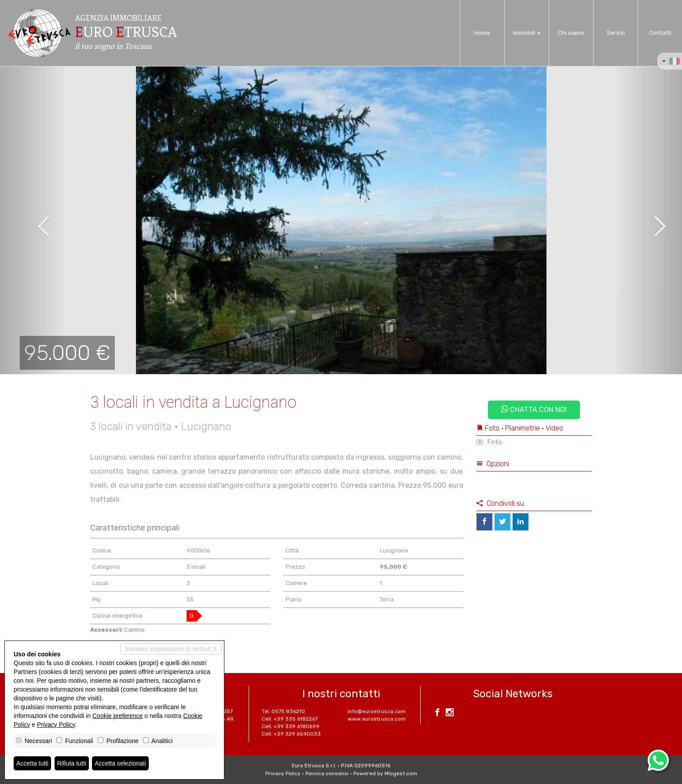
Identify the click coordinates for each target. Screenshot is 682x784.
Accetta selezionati (120, 763)
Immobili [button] (527, 33)
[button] (34, 220)
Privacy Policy (283, 773)
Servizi (616, 33)
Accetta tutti (32, 763)
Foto (489, 442)
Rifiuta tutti (72, 763)
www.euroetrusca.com (377, 719)
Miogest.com (401, 773)
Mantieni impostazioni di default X (171, 649)
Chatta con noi (534, 410)
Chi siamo (571, 33)
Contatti (660, 33)
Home (482, 33)
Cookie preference (117, 716)
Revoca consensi (327, 773)
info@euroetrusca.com (377, 711)
